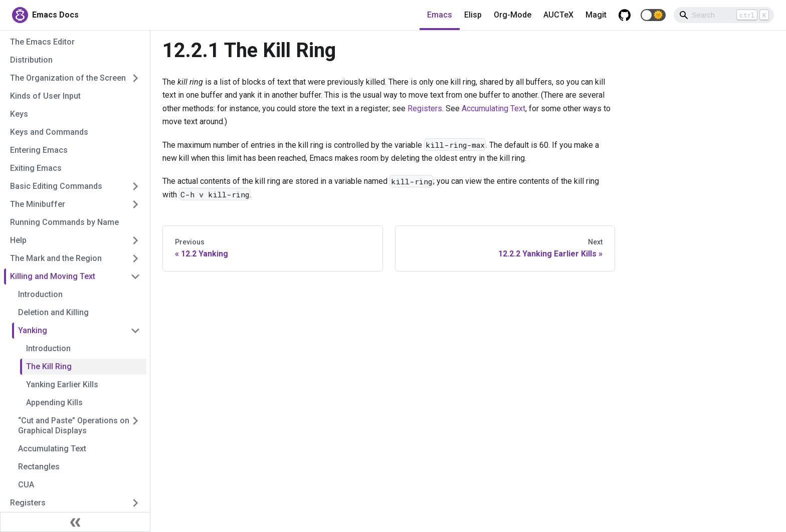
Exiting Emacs (36, 168)
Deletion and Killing (53, 312)
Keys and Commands (49, 132)
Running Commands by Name (64, 222)
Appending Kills (54, 403)
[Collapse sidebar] (75, 522)
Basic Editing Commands (56, 186)
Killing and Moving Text (53, 276)
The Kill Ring (49, 366)
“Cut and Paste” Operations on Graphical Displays (74, 426)
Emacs (440, 15)
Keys (19, 114)
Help (18, 240)
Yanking (33, 330)
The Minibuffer (38, 204)
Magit (596, 15)
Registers (28, 503)
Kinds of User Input (45, 96)
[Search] (724, 15)
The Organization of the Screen (68, 78)
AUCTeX (558, 15)
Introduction (40, 294)
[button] (653, 15)
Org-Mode (513, 15)
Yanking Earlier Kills (62, 384)
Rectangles (39, 467)
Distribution (31, 60)
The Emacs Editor (42, 42)
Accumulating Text (52, 449)
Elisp (473, 15)
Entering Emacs (39, 150)
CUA (26, 485)
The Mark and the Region (56, 258)
